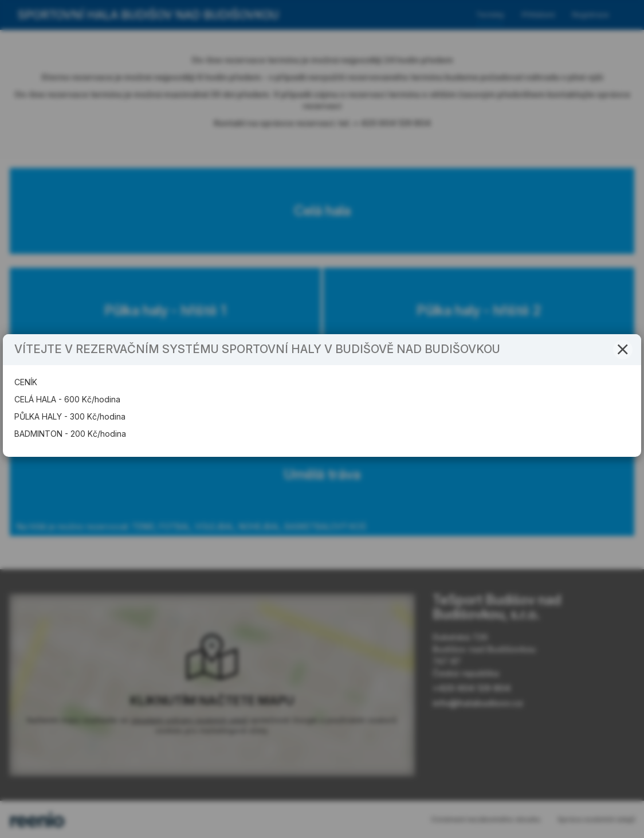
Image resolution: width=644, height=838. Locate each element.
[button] (623, 373)
